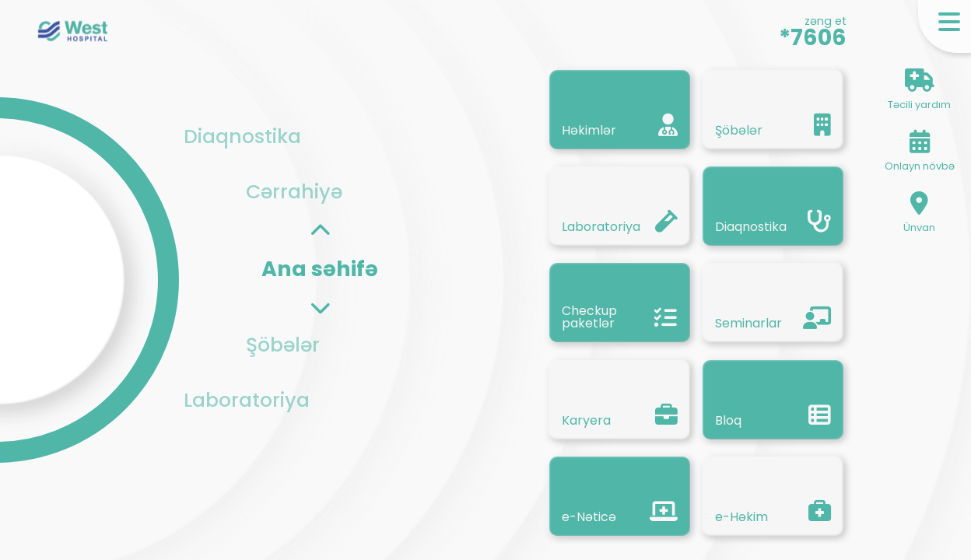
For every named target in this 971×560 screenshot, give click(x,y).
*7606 (813, 38)
